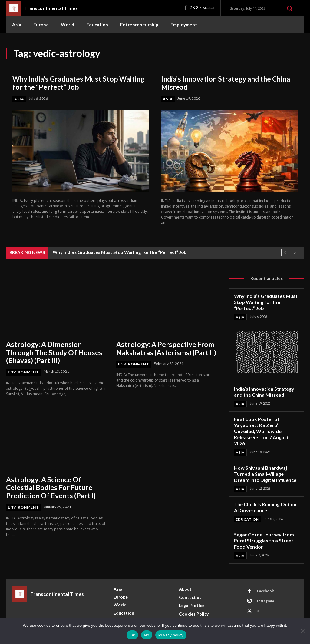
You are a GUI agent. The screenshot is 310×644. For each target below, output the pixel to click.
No (147, 635)
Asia (19, 99)
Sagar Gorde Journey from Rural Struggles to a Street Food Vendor (262, 529)
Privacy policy (171, 635)
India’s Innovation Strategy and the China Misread (228, 83)
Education (247, 508)
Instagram (265, 588)
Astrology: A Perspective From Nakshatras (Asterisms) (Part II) (163, 348)
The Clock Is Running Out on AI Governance (264, 496)
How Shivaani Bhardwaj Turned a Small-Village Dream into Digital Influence (265, 464)
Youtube (264, 608)
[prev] (285, 253)
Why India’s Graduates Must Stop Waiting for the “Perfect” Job (67, 83)
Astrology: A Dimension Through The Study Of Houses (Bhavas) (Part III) (55, 352)
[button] (289, 8)
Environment (23, 371)
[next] (295, 253)
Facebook (265, 578)
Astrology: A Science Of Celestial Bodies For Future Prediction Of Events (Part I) (56, 486)
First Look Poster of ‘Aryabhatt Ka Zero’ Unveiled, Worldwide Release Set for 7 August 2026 (265, 425)
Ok (132, 635)
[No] (302, 631)
